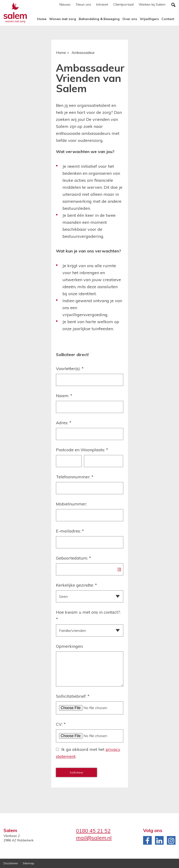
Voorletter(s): (70, 369)
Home (42, 19)
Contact (168, 19)
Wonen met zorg (63, 19)
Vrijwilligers (149, 19)
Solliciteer (76, 772)
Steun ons (83, 4)
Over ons (130, 19)
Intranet (102, 4)
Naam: (64, 396)
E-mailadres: (70, 531)
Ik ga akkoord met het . (88, 753)
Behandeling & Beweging (99, 19)
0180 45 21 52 (93, 831)
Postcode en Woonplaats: (82, 450)
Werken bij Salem (152, 4)
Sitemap (28, 863)
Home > (63, 52)
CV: (61, 724)
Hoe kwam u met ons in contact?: (88, 616)
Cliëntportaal (123, 4)
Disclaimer (11, 863)
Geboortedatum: (74, 558)
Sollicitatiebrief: (73, 696)
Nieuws (65, 4)
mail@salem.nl (94, 838)
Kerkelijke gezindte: (76, 585)
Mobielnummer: (71, 504)
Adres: (64, 423)
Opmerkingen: (70, 646)
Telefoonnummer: (75, 477)
